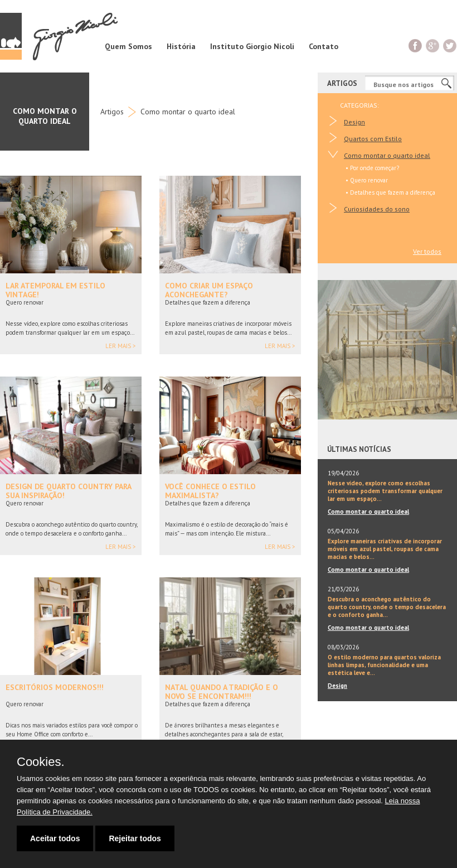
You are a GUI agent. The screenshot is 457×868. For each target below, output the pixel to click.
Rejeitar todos (135, 838)
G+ (433, 45)
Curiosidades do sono (377, 209)
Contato (324, 46)
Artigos (112, 112)
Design (354, 122)
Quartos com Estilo (373, 139)
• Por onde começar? (372, 168)
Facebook (415, 45)
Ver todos (427, 251)
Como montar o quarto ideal (188, 112)
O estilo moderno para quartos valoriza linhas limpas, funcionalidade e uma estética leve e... (384, 665)
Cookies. (41, 762)
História (181, 46)
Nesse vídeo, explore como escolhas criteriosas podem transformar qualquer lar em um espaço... (385, 491)
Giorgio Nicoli (59, 36)
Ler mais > (121, 346)
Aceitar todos (55, 838)
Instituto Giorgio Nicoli (252, 46)
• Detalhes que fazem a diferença (390, 192)
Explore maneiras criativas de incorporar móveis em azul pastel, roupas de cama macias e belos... (385, 549)
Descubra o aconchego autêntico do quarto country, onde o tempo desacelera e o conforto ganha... (387, 607)
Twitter (450, 45)
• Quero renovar (367, 180)
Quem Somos (128, 46)
